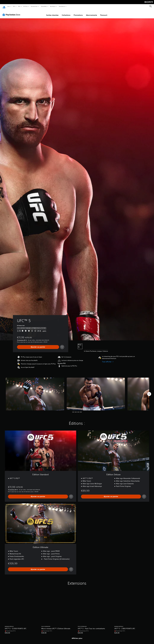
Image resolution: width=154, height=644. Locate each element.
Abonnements (92, 13)
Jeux (9, 6)
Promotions (78, 13)
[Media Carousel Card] (35, 392)
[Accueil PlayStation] (4, 6)
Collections (66, 13)
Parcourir (104, 13)
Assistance (62, 6)
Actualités (44, 6)
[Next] (149, 392)
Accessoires (34, 6)
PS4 (19, 6)
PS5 (14, 6)
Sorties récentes (52, 13)
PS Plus (25, 6)
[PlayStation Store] (12, 12)
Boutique (53, 6)
